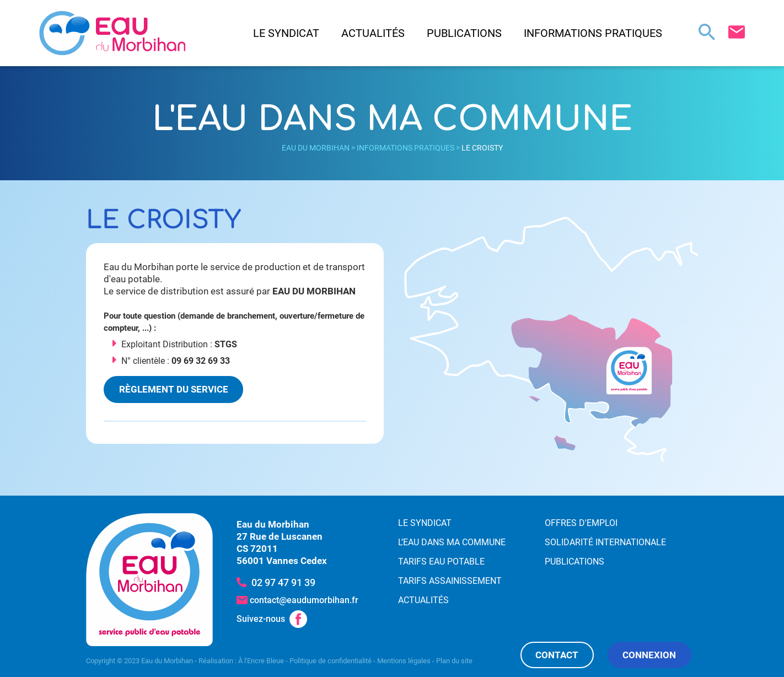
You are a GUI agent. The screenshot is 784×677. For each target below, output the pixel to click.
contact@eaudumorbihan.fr (304, 600)
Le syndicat (286, 33)
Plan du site (454, 661)
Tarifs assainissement (450, 581)
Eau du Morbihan (316, 148)
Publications (464, 33)
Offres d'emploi (581, 523)
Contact (557, 655)
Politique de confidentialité (331, 661)
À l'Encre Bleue (261, 661)
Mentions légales (404, 661)
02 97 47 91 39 (283, 582)
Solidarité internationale (605, 542)
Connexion (649, 655)
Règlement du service (174, 389)
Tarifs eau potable (441, 562)
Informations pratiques (593, 33)
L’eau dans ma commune (452, 542)
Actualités (373, 33)
